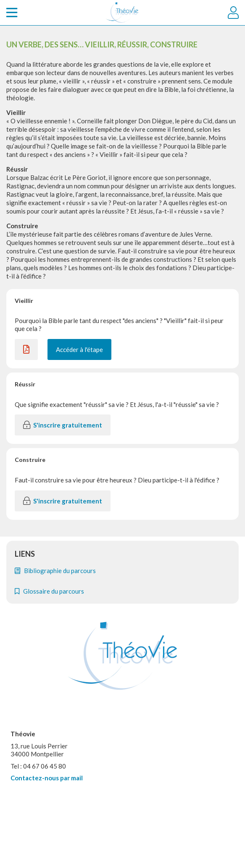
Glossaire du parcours (49, 591)
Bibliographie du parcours (55, 571)
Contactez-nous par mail (47, 778)
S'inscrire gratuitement (63, 425)
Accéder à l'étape (79, 349)
